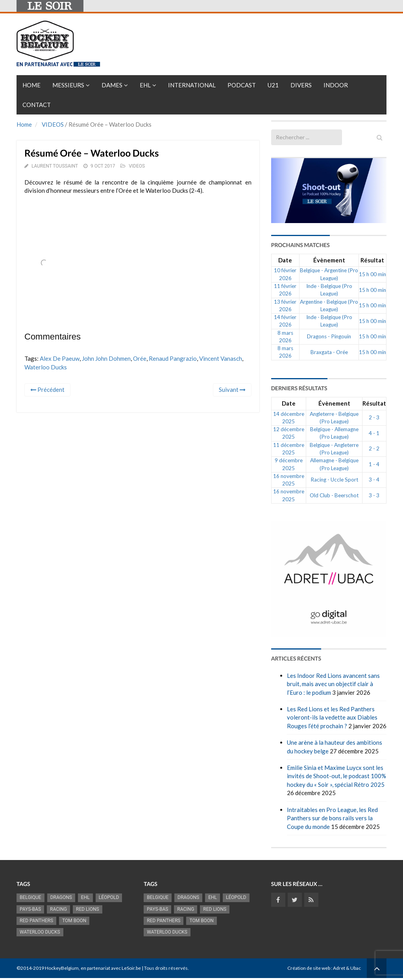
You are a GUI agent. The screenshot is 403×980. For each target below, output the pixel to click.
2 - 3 (374, 417)
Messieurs (68, 85)
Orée (140, 358)
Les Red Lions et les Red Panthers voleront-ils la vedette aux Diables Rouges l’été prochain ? (332, 717)
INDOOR (336, 85)
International (192, 85)
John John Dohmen (106, 358)
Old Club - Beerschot (334, 495)
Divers (301, 85)
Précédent (47, 389)
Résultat (372, 260)
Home (31, 85)
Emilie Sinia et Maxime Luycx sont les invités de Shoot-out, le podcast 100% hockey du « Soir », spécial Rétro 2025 (336, 776)
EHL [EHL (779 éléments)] (85, 897)
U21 (273, 85)
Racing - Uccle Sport (334, 480)
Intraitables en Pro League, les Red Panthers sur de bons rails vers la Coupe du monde (332, 818)
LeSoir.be (131, 968)
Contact (37, 105)
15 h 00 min (372, 274)
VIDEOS (53, 124)
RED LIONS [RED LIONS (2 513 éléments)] (88, 909)
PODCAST (242, 85)
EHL (145, 85)
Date (285, 260)
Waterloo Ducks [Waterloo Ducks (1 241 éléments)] (40, 932)
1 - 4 (374, 464)
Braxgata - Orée (329, 352)
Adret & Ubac (347, 968)
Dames (112, 85)
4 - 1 (374, 433)
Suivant (232, 389)
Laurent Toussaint (55, 166)
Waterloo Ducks (46, 367)
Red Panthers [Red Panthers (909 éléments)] (36, 921)
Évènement (329, 260)
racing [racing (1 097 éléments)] (58, 909)
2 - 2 (374, 448)
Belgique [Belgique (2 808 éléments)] (31, 897)
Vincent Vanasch (221, 358)
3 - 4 (374, 480)
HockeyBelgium (62, 968)
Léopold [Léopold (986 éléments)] (109, 897)
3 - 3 (374, 495)
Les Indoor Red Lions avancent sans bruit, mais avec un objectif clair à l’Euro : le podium (333, 684)
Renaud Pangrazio (173, 358)
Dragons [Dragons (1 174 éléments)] (61, 897)
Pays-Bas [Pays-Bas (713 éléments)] (30, 909)
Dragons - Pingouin (329, 336)
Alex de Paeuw (60, 358)
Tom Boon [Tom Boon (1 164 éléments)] (74, 921)
